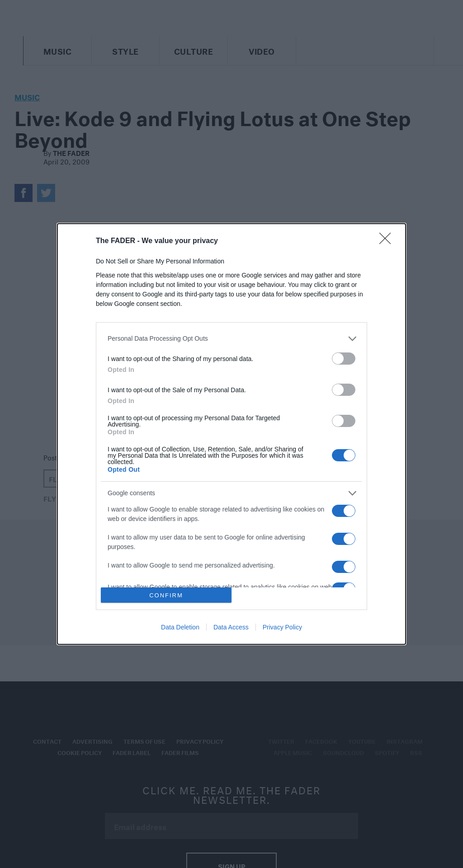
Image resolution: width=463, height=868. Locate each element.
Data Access (231, 627)
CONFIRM (166, 595)
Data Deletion (180, 627)
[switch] (344, 359)
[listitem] (231, 339)
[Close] (388, 241)
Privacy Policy (282, 627)
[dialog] (231, 434)
